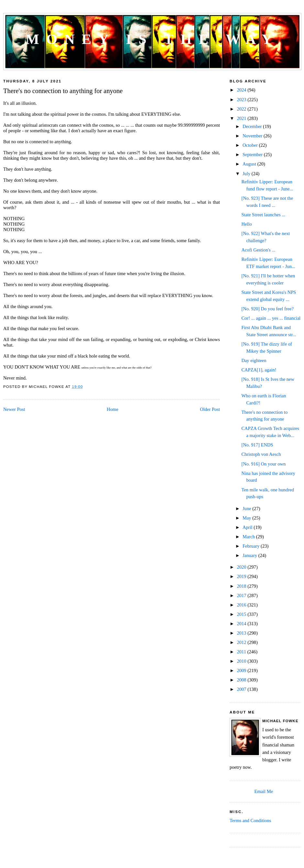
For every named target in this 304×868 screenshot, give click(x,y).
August (250, 164)
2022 (242, 109)
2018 (242, 586)
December (253, 126)
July (247, 174)
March (249, 537)
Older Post (210, 409)
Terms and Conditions (250, 820)
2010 (242, 661)
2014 (242, 624)
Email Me (264, 791)
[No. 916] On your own (263, 464)
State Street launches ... (263, 215)
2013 (242, 633)
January (250, 555)
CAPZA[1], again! (259, 370)
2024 (242, 90)
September (253, 155)
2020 (242, 567)
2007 (242, 689)
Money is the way (152, 39)
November (253, 136)
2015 (242, 614)
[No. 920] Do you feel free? (267, 309)
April (248, 527)
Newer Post (14, 409)
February (252, 546)
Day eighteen (254, 360)
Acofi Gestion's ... (258, 250)
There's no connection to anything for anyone (63, 91)
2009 (242, 670)
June (247, 509)
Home (113, 409)
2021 (242, 118)
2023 (242, 100)
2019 (242, 576)
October (251, 145)
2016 (242, 605)
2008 (242, 680)
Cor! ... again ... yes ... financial (271, 318)
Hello (246, 224)
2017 (242, 595)
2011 (242, 652)
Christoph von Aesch (261, 454)
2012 (242, 642)
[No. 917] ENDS (257, 445)
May (247, 518)
